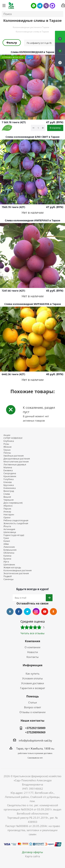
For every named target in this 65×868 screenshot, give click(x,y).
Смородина (10, 473)
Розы (6, 444)
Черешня (8, 500)
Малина (8, 467)
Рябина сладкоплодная (16, 520)
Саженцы (8, 579)
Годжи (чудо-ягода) (14, 535)
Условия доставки (33, 683)
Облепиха (9, 553)
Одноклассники (53, 612)
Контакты (33, 657)
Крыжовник (10, 476)
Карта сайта (32, 856)
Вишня (7, 497)
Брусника (9, 485)
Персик (7, 509)
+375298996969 (35, 732)
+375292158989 (35, 728)
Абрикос (8, 506)
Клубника (9, 441)
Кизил (7, 541)
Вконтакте (10, 612)
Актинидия (9, 529)
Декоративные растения (17, 459)
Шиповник (9, 565)
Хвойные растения (14, 456)
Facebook (19, 612)
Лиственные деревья (15, 465)
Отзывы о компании (32, 712)
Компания (32, 641)
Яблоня (7, 447)
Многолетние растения (16, 462)
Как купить (33, 673)
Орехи (7, 517)
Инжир (7, 512)
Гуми (6, 538)
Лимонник (9, 547)
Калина (7, 556)
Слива (7, 494)
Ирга (6, 562)
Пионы (7, 453)
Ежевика (8, 470)
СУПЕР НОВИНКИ (13, 438)
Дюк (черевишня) (13, 503)
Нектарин (9, 515)
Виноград (9, 491)
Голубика (8, 479)
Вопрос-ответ (33, 707)
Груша (7, 450)
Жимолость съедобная (16, 523)
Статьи (33, 702)
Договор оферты (32, 852)
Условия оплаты (32, 678)
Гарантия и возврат (33, 688)
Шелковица (10, 532)
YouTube (45, 612)
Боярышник (10, 550)
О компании (32, 647)
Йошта (7, 526)
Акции (7, 435)
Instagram (36, 612)
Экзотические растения (16, 573)
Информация (32, 665)
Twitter (27, 612)
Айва (6, 544)
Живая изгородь (12, 568)
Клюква (8, 482)
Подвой (8, 576)
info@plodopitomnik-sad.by (35, 740)
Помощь (33, 696)
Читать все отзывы (32, 633)
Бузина (7, 559)
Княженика (10, 488)
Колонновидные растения (18, 570)
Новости (33, 652)
